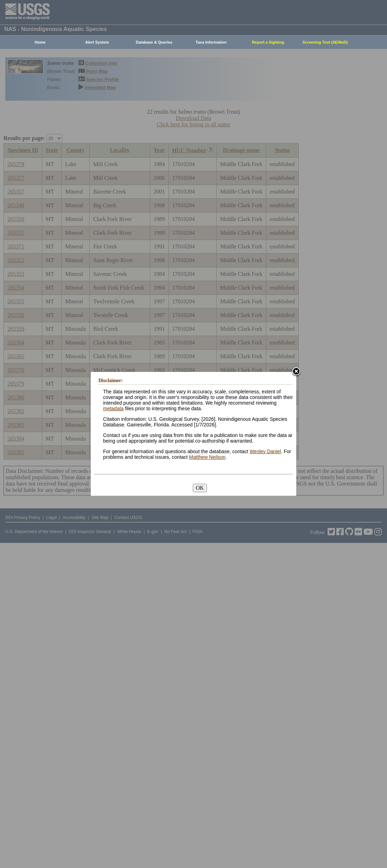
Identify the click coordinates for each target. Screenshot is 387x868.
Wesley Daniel (265, 451)
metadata (113, 408)
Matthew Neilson (207, 457)
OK (200, 488)
